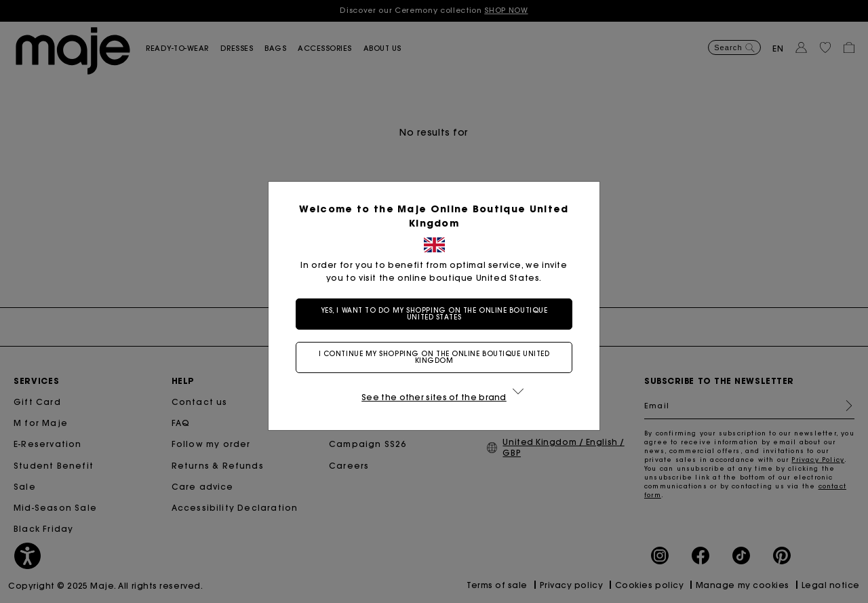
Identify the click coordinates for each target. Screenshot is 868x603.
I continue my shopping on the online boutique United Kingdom (434, 357)
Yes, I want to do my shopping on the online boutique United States (434, 314)
